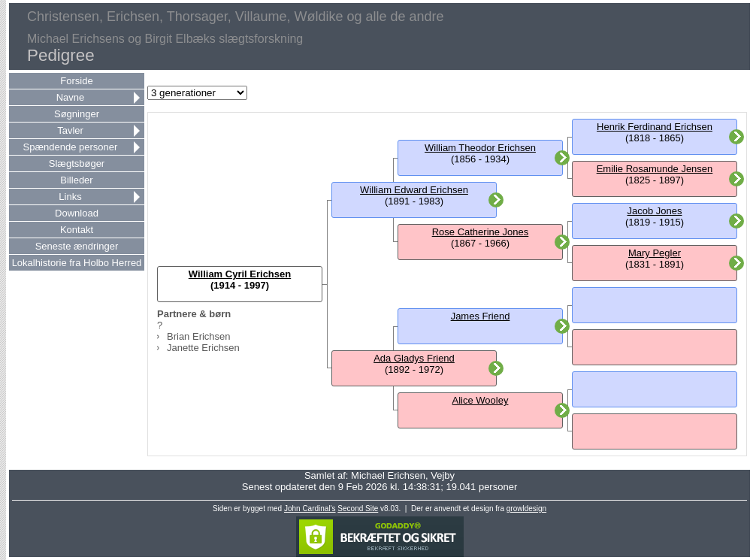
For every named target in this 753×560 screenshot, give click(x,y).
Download (77, 213)
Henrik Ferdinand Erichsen (655, 127)
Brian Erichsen (199, 336)
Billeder (76, 180)
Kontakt (77, 230)
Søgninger (77, 114)
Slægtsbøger (77, 163)
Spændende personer (71, 147)
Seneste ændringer (77, 246)
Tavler (70, 130)
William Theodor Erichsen (480, 148)
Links (70, 197)
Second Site (358, 509)
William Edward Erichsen (414, 190)
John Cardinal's (310, 509)
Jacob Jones (655, 211)
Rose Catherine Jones (481, 232)
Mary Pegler (655, 253)
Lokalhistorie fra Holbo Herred (77, 263)
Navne (71, 97)
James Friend (481, 316)
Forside (76, 81)
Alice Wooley (481, 400)
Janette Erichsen (203, 348)
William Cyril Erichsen (240, 274)
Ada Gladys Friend (414, 358)
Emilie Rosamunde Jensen (655, 169)
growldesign (526, 509)
